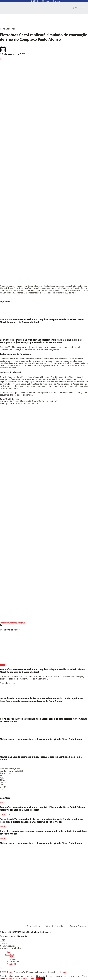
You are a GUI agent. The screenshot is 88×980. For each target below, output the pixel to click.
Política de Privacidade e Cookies (20, 979)
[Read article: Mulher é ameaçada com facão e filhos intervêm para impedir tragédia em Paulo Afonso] (44, 748)
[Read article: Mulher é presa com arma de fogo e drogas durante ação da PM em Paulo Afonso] (44, 730)
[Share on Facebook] (4, 623)
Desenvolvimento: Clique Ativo (14, 936)
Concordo (40, 979)
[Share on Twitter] (1, 625)
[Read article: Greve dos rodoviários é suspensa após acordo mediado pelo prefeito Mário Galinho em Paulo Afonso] (44, 710)
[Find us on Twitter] (1, 968)
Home (3, 29)
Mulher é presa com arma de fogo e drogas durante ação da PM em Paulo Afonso (41, 739)
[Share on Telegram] (21, 623)
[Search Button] (23, 944)
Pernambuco (15, 961)
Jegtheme (61, 972)
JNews (9, 972)
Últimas (8, 952)
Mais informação (7, 683)
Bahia (2, 665)
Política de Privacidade (55, 926)
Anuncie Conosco (78, 926)
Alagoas (13, 959)
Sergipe (13, 964)
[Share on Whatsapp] (13, 623)
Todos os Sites (33, 926)
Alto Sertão (10, 29)
